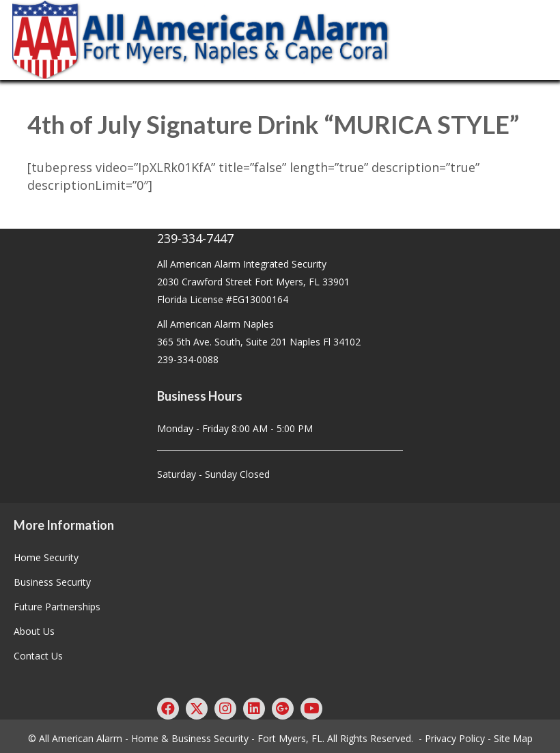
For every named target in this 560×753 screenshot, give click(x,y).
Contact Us (38, 656)
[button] (168, 709)
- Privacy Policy (452, 738)
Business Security (52, 582)
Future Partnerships (57, 607)
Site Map (513, 738)
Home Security (46, 557)
